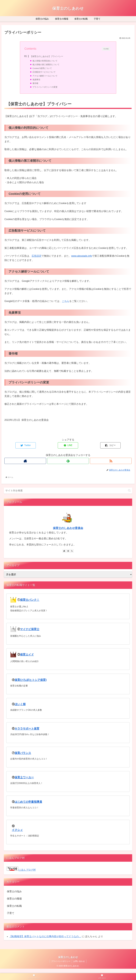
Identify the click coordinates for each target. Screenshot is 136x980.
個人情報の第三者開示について (46, 65)
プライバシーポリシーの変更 (45, 87)
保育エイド (27, 654)
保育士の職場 (14, 899)
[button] (129, 490)
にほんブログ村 (21, 870)
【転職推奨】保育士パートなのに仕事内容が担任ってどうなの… (45, 936)
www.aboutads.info (82, 256)
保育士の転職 (14, 906)
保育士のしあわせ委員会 (68, 528)
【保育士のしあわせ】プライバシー (47, 56)
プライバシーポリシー (61, 961)
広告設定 (37, 256)
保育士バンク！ (30, 600)
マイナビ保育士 (30, 629)
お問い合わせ (79, 961)
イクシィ (17, 830)
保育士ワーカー (24, 777)
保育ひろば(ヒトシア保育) (31, 680)
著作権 (35, 83)
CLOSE (106, 49)
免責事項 (36, 80)
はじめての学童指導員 (28, 802)
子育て (11, 913)
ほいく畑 (20, 704)
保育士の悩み (14, 891)
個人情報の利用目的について (45, 61)
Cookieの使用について (42, 68)
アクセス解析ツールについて (45, 76)
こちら (66, 301)
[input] (68, 491)
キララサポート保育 (27, 729)
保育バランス (23, 753)
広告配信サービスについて (44, 72)
